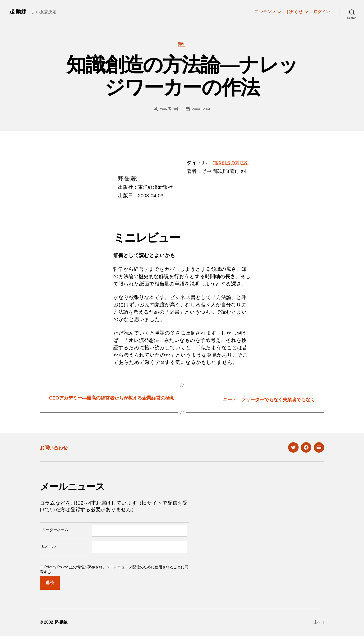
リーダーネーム (55, 538)
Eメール (49, 554)
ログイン (322, 12)
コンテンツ (265, 12)
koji (176, 110)
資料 (182, 45)
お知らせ (295, 12)
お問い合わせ (57, 455)
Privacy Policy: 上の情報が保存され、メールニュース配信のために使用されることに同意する (114, 578)
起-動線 (18, 12)
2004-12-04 (201, 110)
